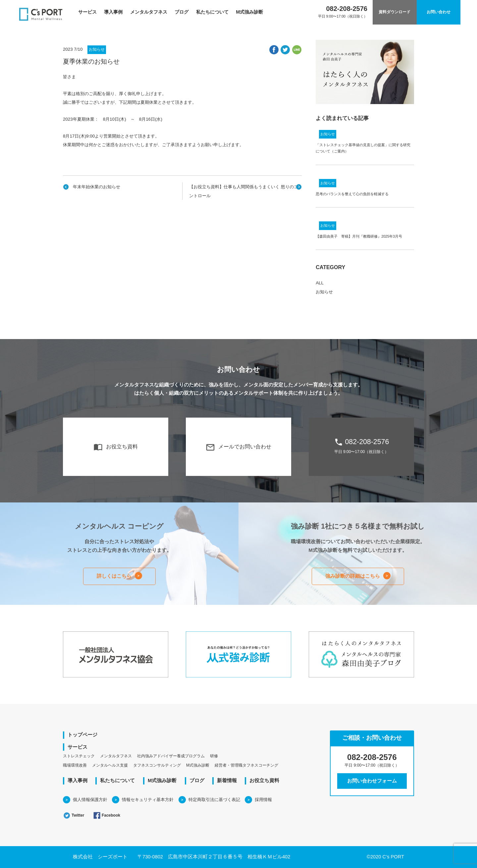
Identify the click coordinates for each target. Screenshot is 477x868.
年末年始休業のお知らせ (97, 187)
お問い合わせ (439, 12)
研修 (214, 756)
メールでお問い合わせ (238, 447)
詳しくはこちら (114, 576)
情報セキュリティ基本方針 (148, 800)
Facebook (107, 815)
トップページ (82, 735)
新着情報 (227, 781)
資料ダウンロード (395, 12)
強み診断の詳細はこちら (353, 576)
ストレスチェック (79, 756)
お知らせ (97, 49)
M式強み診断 (249, 12)
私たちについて (212, 12)
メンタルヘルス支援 (110, 765)
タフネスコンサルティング (157, 765)
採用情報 (263, 800)
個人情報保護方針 (90, 800)
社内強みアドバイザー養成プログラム (171, 756)
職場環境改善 (75, 765)
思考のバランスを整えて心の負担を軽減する (352, 194)
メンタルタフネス (149, 12)
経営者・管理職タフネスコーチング (246, 765)
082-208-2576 (362, 446)
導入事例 (113, 12)
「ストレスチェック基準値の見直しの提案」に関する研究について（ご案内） (363, 148)
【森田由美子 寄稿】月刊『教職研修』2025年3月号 (359, 236)
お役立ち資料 (116, 447)
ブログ (182, 12)
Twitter (74, 815)
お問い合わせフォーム (372, 781)
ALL (320, 283)
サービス (87, 12)
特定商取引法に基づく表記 (214, 800)
